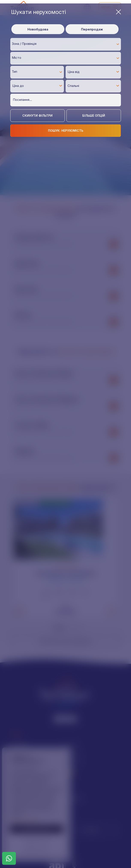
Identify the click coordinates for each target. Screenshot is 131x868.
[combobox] (66, 44)
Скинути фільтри (37, 115)
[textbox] (67, 44)
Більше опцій (94, 115)
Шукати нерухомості (66, 12)
